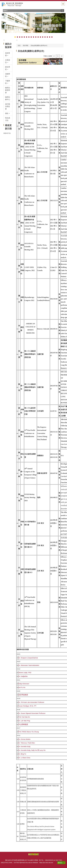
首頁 (19, 46)
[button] (3, 15)
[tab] (15, 37)
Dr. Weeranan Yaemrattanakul (29, 665)
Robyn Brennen (24, 684)
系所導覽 (26, 46)
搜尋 (62, 11)
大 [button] (62, 56)
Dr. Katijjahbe (23, 676)
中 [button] (58, 56)
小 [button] (54, 56)
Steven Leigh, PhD (25, 673)
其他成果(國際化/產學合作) (39, 46)
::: (4, 40)
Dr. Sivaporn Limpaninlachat (28, 658)
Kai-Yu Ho (22, 687)
